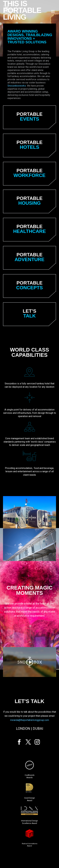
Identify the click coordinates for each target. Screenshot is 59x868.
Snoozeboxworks (17, 86)
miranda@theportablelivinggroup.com (30, 720)
